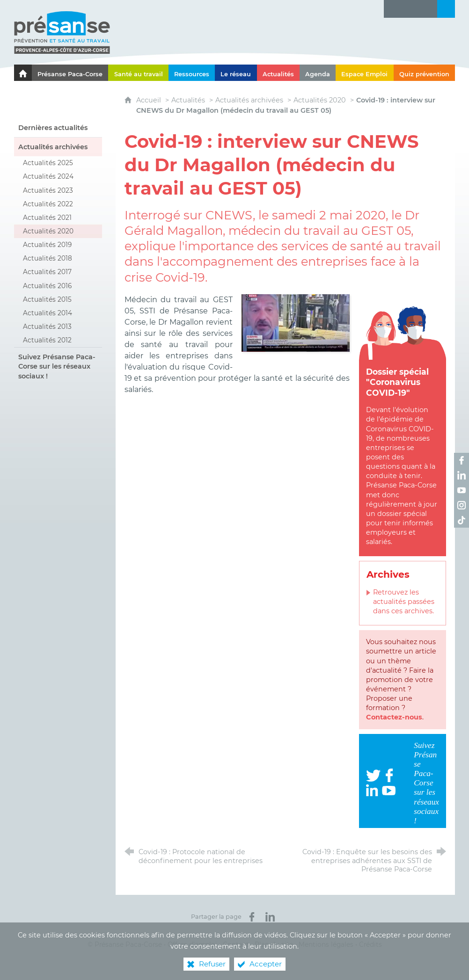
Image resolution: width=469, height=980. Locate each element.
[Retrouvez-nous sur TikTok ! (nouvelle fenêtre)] (462, 520)
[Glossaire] (410, 9)
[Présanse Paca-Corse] (70, 73)
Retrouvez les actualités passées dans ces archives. (404, 602)
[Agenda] (318, 73)
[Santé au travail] (138, 73)
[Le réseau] (236, 73)
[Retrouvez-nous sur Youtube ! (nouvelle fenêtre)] (462, 490)
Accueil (150, 100)
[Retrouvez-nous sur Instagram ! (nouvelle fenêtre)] (462, 505)
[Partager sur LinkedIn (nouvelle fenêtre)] (270, 917)
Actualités (188, 100)
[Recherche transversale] (446, 9)
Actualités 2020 (320, 100)
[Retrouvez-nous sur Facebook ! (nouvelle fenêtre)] (462, 460)
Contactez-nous (394, 717)
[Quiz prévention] (424, 73)
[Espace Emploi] (364, 73)
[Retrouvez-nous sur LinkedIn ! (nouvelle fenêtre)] (462, 475)
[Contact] (428, 9)
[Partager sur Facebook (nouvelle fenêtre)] (252, 917)
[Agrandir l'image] (296, 323)
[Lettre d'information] (393, 9)
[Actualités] (278, 73)
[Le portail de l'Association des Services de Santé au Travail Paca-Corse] (23, 73)
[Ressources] (192, 73)
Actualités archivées (249, 100)
